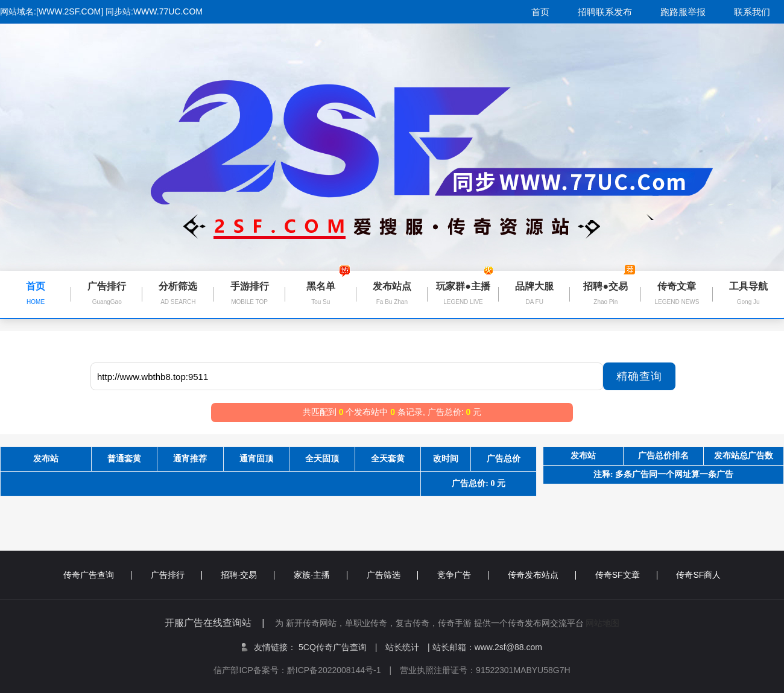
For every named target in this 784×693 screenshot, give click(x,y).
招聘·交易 (248, 575)
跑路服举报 (683, 12)
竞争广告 (463, 575)
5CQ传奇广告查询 (338, 647)
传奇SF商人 (698, 575)
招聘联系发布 (605, 12)
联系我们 (752, 12)
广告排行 (176, 575)
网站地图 (602, 623)
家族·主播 (321, 575)
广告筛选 (392, 575)
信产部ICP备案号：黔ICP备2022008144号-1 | (307, 670)
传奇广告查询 (97, 575)
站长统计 (402, 647)
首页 (540, 12)
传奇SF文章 (626, 575)
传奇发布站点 (542, 575)
